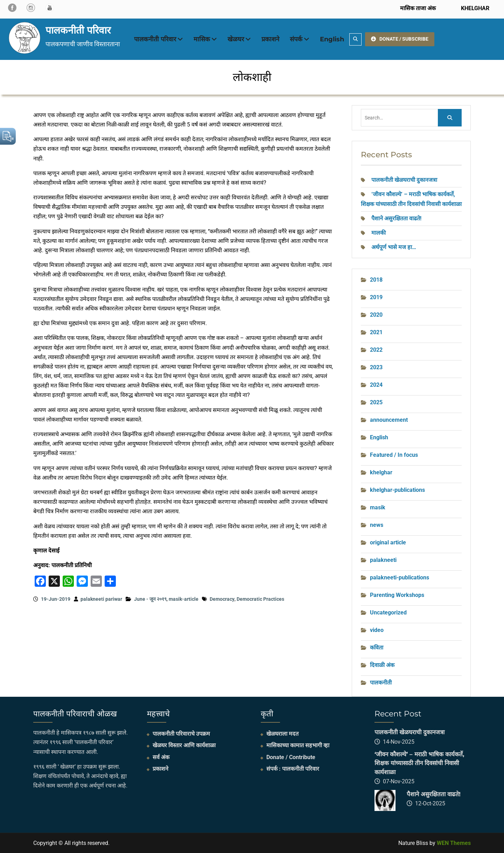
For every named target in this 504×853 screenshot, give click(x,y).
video (377, 630)
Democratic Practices (260, 599)
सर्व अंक (161, 757)
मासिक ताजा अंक (418, 8)
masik (378, 507)
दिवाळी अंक (382, 665)
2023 (376, 367)
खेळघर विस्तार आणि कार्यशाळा (184, 745)
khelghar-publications (397, 490)
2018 (376, 280)
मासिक (202, 39)
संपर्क (296, 39)
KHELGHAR (474, 8)
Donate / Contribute (291, 757)
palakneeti (383, 560)
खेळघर (236, 39)
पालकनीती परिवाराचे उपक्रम (181, 734)
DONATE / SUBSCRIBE (400, 39)
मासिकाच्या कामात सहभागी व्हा (298, 745)
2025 (376, 402)
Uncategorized (388, 613)
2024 (376, 385)
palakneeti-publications (400, 577)
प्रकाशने (270, 39)
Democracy (222, 599)
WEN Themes (454, 843)
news (377, 525)
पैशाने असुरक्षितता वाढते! (396, 218)
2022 (376, 350)
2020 (376, 315)
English (332, 39)
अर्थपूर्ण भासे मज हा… (394, 247)
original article (388, 542)
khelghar (381, 472)
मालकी (379, 233)
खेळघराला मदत (282, 734)
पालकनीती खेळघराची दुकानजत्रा (404, 180)
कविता (377, 648)
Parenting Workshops (397, 595)
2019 (376, 297)
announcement (389, 420)
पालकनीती (381, 683)
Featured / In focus (394, 455)
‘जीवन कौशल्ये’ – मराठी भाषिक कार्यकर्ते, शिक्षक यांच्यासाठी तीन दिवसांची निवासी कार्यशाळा (419, 763)
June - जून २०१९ (150, 599)
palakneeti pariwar (101, 599)
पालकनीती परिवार (78, 30)
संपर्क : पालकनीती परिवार (293, 769)
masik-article (184, 599)
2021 (376, 332)
